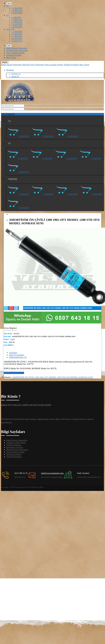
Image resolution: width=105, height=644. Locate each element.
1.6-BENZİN (17, 11)
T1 (7, 6)
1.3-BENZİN (17, 8)
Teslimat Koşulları (14, 55)
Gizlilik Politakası (14, 445)
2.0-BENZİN (17, 13)
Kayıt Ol (15, 76)
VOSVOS (10, 29)
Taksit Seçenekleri (17, 355)
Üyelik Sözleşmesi (14, 457)
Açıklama (13, 353)
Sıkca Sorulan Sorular (15, 53)
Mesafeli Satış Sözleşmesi (17, 50)
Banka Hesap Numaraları (17, 48)
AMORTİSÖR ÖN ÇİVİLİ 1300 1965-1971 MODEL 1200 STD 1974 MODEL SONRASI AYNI (52, 377)
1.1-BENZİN (17, 32)
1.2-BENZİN (17, 20)
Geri (9, 3)
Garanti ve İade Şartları (16, 443)
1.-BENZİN (16, 18)
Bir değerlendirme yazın (14, 373)
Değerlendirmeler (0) (18, 357)
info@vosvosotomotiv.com (52, 473)
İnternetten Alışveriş (15, 447)
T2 (7, 15)
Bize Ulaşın (11, 57)
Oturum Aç (16, 74)
